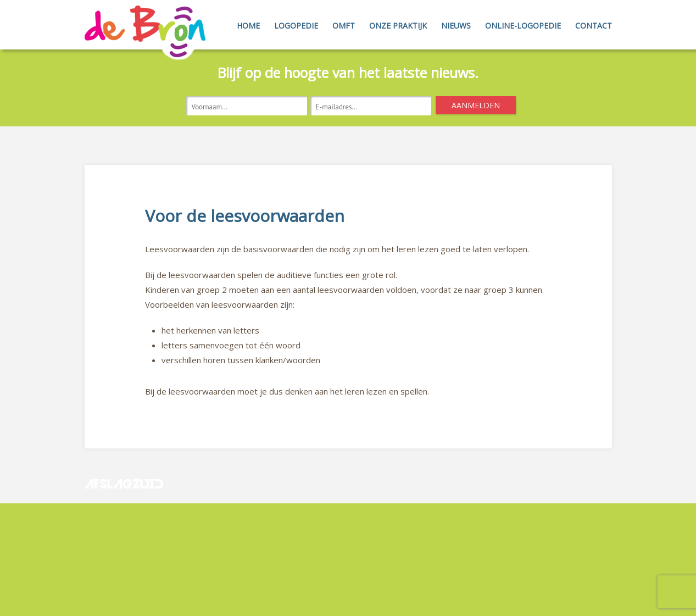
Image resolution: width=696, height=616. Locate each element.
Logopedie (296, 26)
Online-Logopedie (523, 26)
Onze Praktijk (398, 26)
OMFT (344, 26)
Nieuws (456, 26)
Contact (594, 26)
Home (248, 26)
